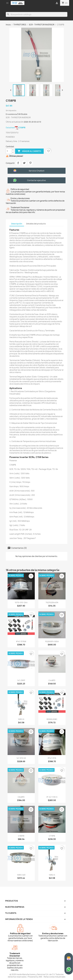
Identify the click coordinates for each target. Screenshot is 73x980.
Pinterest (30, 163)
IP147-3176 (52, 758)
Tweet (24, 163)
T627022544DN (52, 602)
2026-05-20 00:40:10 (32, 122)
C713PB (52, 836)
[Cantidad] (9, 151)
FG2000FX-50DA (52, 641)
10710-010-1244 (21, 602)
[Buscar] (37, 14)
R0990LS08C (52, 719)
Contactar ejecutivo (36, 180)
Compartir (18, 163)
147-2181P (21, 680)
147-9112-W (21, 758)
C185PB (21, 836)
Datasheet (16, 128)
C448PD (52, 680)
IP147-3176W (21, 641)
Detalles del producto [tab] (36, 224)
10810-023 (21, 875)
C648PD (21, 797)
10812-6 (21, 719)
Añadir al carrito (29, 151)
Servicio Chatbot (37, 171)
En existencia (11, 114)
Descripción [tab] (17, 224)
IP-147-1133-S (52, 797)
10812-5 (52, 875)
